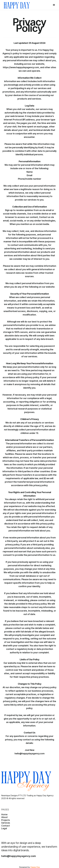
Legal (4, 828)
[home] (17, 5)
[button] (54, 5)
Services (6, 823)
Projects (6, 820)
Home (4, 814)
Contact (6, 826)
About (4, 817)
